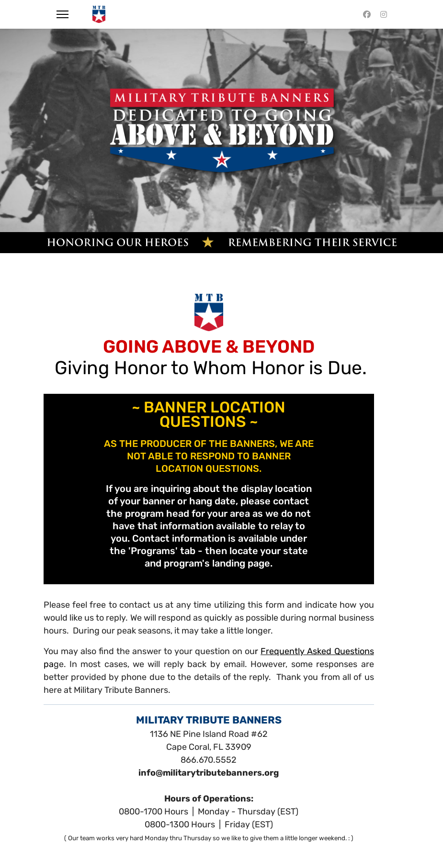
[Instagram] (384, 14)
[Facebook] (367, 14)
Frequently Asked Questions (317, 651)
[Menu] (62, 14)
